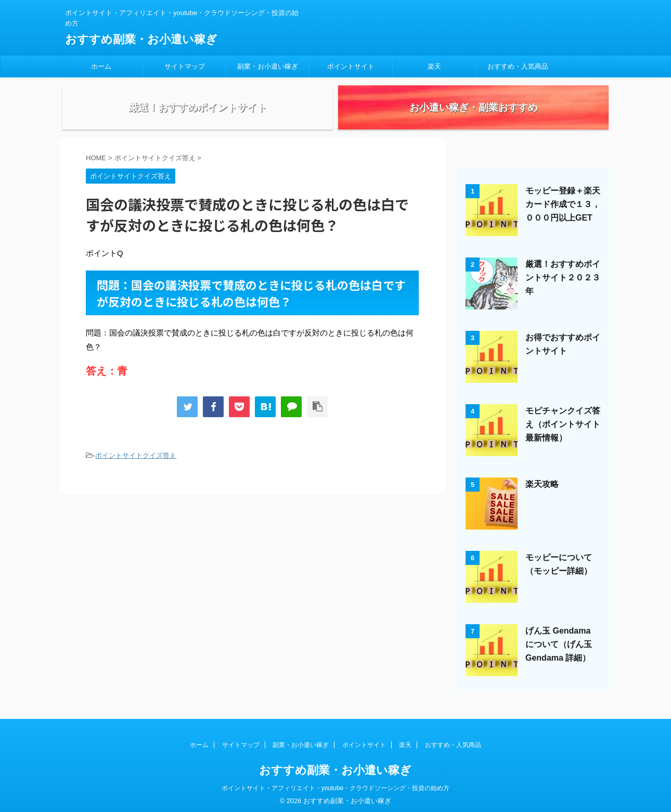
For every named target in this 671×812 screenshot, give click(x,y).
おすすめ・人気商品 (518, 66)
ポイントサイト (351, 66)
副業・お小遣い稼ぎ (268, 66)
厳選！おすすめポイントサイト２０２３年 (563, 285)
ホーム (101, 66)
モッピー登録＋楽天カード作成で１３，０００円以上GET (563, 212)
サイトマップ (185, 66)
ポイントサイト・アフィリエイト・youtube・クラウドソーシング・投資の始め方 (336, 784)
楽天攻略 (542, 492)
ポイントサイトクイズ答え (136, 463)
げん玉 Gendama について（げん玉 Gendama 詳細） (559, 652)
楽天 (434, 66)
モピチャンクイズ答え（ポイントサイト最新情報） (563, 432)
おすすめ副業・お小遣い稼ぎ (141, 39)
